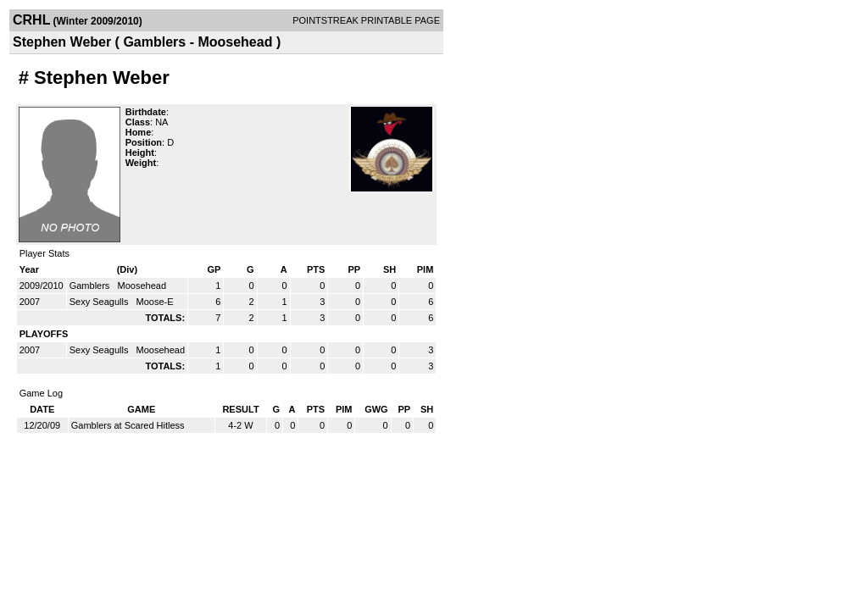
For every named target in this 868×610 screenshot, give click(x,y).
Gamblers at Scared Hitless (128, 425)
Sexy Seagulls (100, 302)
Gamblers (91, 286)
